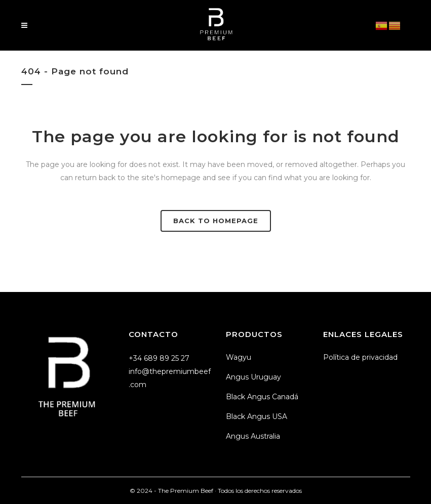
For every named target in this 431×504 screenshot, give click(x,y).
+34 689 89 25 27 (159, 358)
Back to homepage (216, 221)
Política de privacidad (360, 357)
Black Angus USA (257, 416)
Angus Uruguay (253, 377)
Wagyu (239, 357)
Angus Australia (253, 436)
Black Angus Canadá (262, 397)
